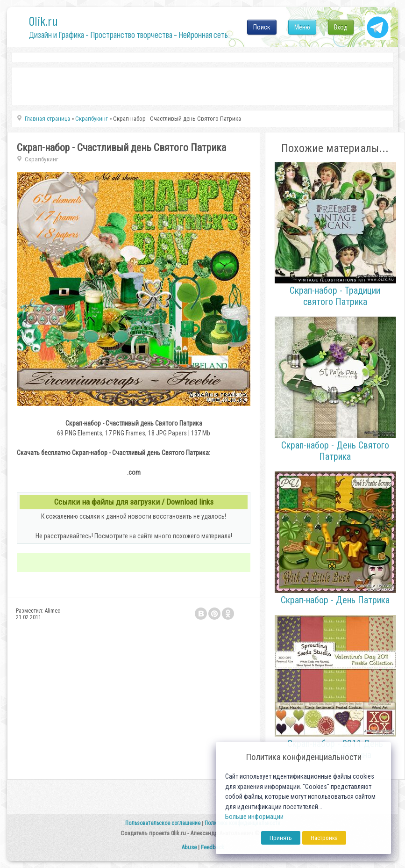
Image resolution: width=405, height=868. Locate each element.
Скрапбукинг (42, 159)
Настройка (324, 838)
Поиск (262, 27)
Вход (341, 27)
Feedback (213, 847)
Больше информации (254, 817)
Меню (302, 27)
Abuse (189, 847)
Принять (281, 838)
